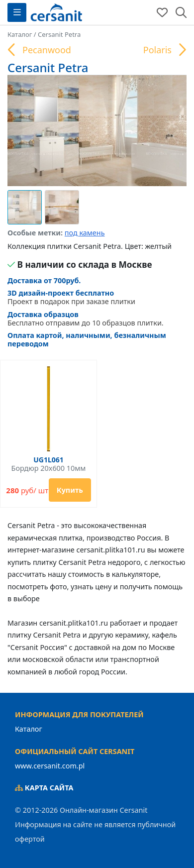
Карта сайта (44, 788)
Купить (70, 490)
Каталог (29, 729)
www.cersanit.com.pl (50, 766)
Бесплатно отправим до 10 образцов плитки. (97, 319)
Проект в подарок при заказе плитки (71, 297)
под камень (85, 233)
